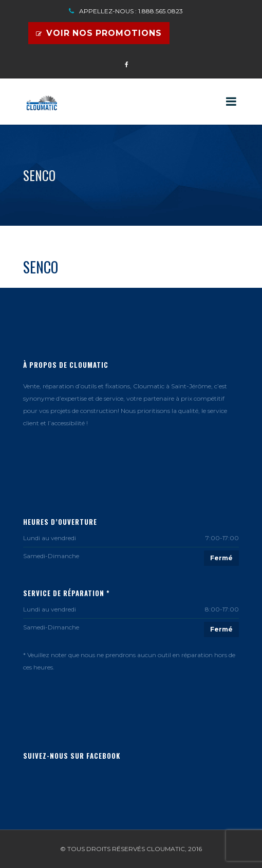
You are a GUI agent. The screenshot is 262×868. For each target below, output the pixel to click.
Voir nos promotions (99, 33)
